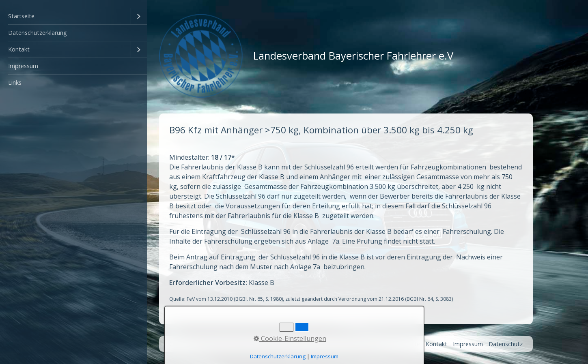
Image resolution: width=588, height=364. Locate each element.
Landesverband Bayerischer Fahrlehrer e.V (353, 56)
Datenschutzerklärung (38, 33)
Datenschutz (506, 344)
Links (15, 82)
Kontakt (19, 49)
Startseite (21, 16)
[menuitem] (73, 16)
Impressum (23, 66)
